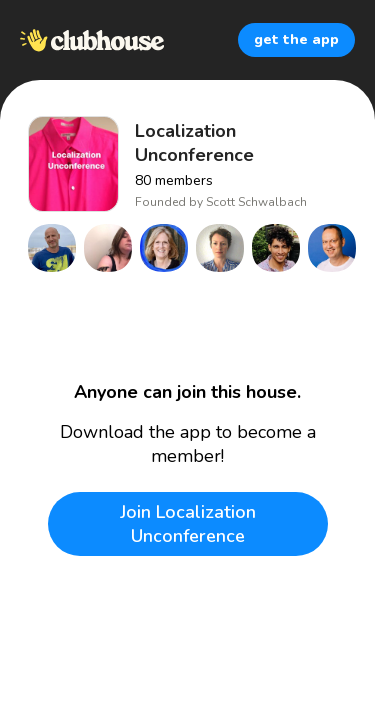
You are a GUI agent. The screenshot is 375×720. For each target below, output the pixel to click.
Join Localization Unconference (188, 524)
